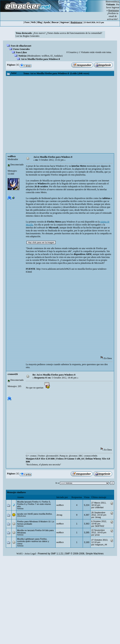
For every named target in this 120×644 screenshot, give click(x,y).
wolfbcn (45, 56)
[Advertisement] (43, 115)
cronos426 (13, 374)
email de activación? (112, 18)
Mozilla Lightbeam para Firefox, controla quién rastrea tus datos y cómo (33, 541)
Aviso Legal (30, 554)
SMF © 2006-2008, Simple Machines (84, 554)
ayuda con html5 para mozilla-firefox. (35, 514)
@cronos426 (52, 456)
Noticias (22, 56)
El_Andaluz (56, 56)
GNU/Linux (22, 516)
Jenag (59, 515)
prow (97, 535)
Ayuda (47, 22)
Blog (40, 22)
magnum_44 (101, 545)
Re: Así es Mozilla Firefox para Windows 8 (54, 375)
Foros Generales (22, 49)
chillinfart (99, 507)
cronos (33, 456)
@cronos (73, 456)
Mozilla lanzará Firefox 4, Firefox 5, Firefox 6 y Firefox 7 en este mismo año (34, 504)
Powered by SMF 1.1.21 (51, 554)
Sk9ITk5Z (100, 526)
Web (33, 22)
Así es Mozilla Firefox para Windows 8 (40, 59)
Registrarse (76, 22)
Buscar (55, 22)
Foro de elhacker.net (21, 46)
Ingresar (116, 7)
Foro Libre (21, 52)
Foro (27, 22)
